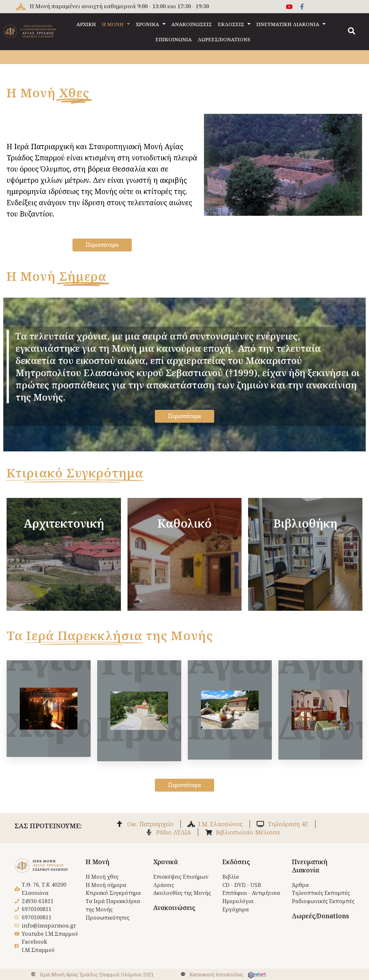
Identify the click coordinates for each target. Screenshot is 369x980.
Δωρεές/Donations (320, 916)
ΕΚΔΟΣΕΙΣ (234, 24)
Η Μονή (98, 862)
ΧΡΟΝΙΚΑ (151, 24)
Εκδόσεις (236, 862)
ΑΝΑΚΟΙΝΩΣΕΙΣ (192, 24)
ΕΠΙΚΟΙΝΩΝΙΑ (174, 39)
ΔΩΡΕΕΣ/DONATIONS (224, 39)
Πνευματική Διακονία (310, 866)
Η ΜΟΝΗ (116, 24)
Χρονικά (166, 862)
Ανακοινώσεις (174, 908)
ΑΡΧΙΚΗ (86, 24)
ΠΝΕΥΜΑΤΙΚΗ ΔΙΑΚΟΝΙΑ (291, 24)
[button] (352, 31)
